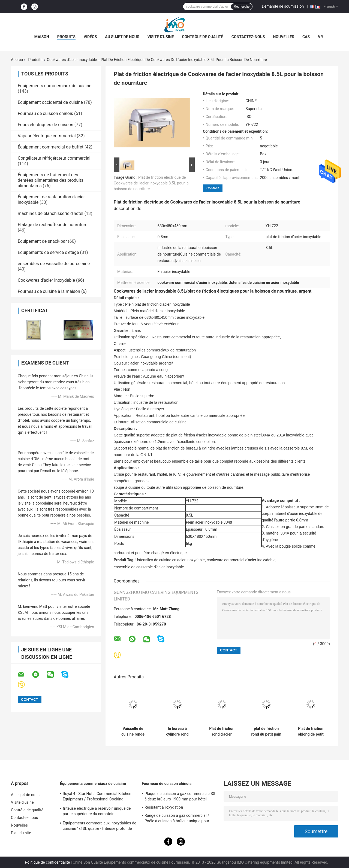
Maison (42, 37)
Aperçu (17, 60)
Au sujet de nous (122, 37)
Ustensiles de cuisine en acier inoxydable (170, 560)
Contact (213, 188)
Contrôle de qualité (203, 37)
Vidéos (90, 37)
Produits (66, 37)
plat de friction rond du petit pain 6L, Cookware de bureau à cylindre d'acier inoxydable (266, 732)
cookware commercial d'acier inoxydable (241, 560)
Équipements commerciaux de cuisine (55, 86)
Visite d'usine (161, 37)
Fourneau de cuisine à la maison (49, 291)
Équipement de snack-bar (42, 241)
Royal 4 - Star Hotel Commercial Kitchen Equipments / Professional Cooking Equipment (97, 797)
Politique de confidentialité (47, 862)
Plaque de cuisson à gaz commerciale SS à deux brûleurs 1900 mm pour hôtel (180, 796)
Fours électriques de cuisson (46, 125)
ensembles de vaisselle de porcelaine (54, 264)
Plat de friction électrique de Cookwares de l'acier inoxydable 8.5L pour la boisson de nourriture (151, 183)
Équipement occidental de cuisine (50, 102)
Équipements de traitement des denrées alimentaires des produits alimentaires (51, 180)
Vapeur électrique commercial (47, 136)
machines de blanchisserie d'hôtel (50, 213)
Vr (320, 37)
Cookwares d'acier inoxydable (72, 60)
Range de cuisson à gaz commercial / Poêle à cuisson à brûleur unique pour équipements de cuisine (177, 819)
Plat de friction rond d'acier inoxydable (222, 732)
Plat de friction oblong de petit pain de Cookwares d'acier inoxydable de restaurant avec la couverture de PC (311, 732)
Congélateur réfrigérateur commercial (54, 158)
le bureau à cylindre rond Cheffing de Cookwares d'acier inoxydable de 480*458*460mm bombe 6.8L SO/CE (177, 732)
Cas (306, 37)
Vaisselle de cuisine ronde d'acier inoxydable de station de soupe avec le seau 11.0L (133, 732)
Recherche (242, 7)
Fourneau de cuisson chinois (45, 113)
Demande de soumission (283, 6)
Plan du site (21, 833)
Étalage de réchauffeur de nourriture (52, 225)
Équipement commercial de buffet (51, 147)
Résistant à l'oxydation (164, 807)
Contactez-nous (248, 37)
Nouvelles (283, 37)
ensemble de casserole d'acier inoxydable (149, 567)
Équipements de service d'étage (48, 252)
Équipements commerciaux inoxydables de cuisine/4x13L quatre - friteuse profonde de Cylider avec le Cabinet (100, 827)
